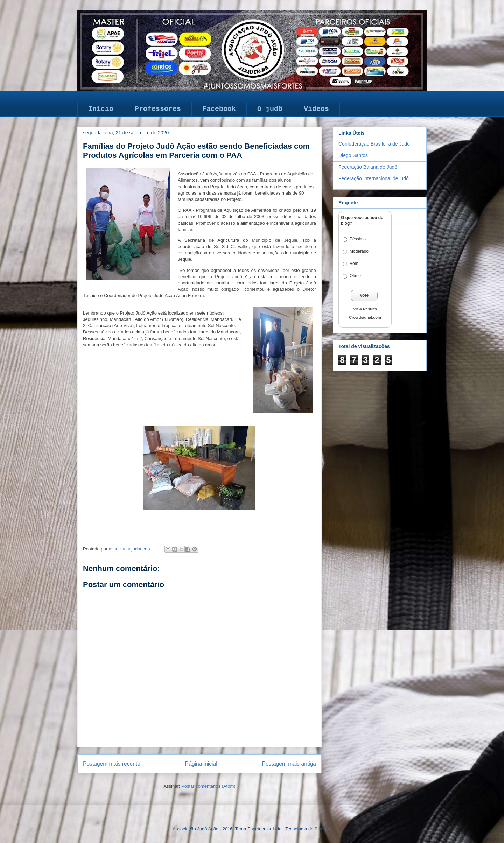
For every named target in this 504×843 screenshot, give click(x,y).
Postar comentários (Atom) (208, 786)
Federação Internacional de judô (374, 178)
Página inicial (201, 764)
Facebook (219, 109)
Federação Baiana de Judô (368, 167)
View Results (365, 309)
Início (101, 109)
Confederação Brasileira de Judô (374, 144)
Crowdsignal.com (365, 317)
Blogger (322, 829)
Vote (364, 295)
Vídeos (316, 109)
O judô (270, 109)
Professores (158, 109)
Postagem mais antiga (289, 764)
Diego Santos (353, 155)
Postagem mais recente (112, 764)
